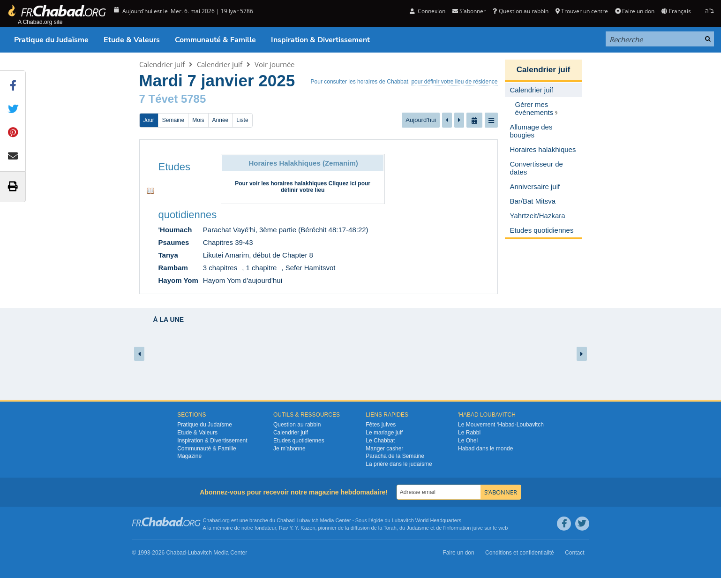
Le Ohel (468, 441)
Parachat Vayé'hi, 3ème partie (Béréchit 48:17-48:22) (286, 230)
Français (676, 11)
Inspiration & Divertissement (320, 40)
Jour (149, 120)
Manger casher (384, 449)
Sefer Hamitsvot (311, 268)
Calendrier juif (162, 64)
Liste (242, 120)
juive (478, 528)
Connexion (428, 11)
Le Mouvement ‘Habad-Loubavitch (501, 425)
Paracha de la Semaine (395, 456)
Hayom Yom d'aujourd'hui (243, 280)
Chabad (286, 520)
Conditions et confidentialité (520, 553)
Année (221, 120)
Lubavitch (307, 520)
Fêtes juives (381, 425)
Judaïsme (418, 528)
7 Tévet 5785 (173, 99)
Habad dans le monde (485, 449)
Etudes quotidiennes (299, 441)
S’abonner (469, 11)
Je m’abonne (289, 449)
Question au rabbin (520, 11)
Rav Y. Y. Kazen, (298, 528)
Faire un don (635, 11)
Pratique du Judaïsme (51, 40)
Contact (574, 553)
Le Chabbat (380, 441)
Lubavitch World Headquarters (427, 520)
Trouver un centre (582, 11)
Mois (198, 120)
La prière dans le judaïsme (399, 464)
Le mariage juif (384, 433)
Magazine (189, 456)
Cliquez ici (342, 183)
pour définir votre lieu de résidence (454, 82)
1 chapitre (262, 268)
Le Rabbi (469, 433)
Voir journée (274, 64)
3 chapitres (220, 268)
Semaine (173, 120)
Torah (390, 528)
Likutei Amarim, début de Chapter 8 (258, 255)
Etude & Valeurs (132, 40)
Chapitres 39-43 (228, 242)
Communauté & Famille (215, 40)
